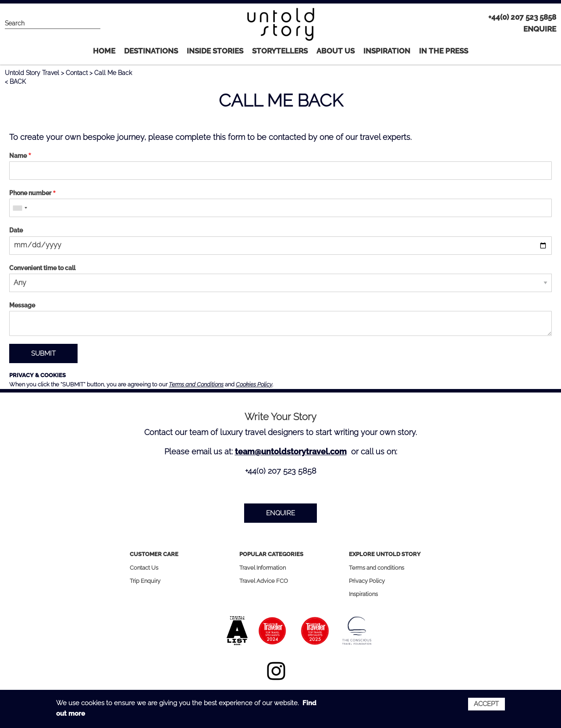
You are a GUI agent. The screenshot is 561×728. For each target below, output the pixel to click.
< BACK (15, 82)
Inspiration (387, 51)
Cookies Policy (254, 384)
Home (104, 51)
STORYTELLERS (280, 51)
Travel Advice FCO (264, 581)
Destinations (151, 51)
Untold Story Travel (32, 73)
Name (18, 156)
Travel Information (263, 568)
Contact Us (144, 568)
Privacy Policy (367, 581)
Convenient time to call (42, 268)
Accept (486, 704)
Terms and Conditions (196, 384)
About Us (336, 51)
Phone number (30, 193)
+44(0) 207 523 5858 (522, 17)
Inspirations (363, 594)
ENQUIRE (540, 29)
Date (16, 230)
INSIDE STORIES (215, 51)
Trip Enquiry (145, 581)
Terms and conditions (376, 568)
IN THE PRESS (444, 51)
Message (22, 305)
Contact (77, 73)
